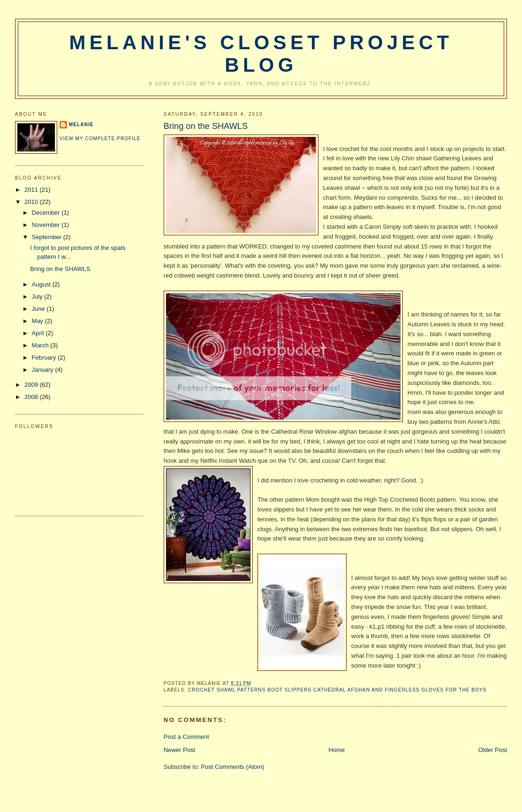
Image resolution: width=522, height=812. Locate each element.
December (47, 213)
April (39, 333)
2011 (32, 190)
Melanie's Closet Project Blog (261, 54)
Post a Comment (186, 737)
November (47, 225)
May (38, 321)
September (48, 237)
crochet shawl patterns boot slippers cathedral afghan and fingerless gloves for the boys (337, 690)
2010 (32, 202)
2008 (32, 397)
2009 (32, 385)
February (45, 357)
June (39, 309)
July (38, 297)
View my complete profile (100, 139)
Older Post (493, 750)
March (41, 345)
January (44, 370)
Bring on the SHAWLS (206, 126)
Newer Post (179, 750)
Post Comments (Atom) (232, 767)
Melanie (81, 124)
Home (337, 750)
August (42, 284)
